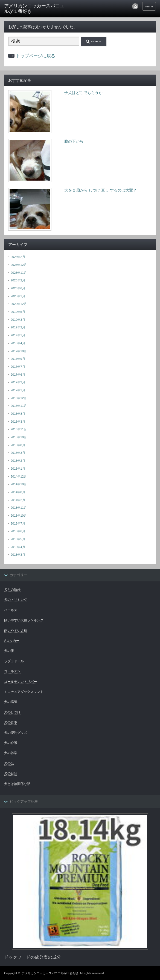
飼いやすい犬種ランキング (24, 620)
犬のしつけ (12, 712)
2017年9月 (18, 359)
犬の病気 (11, 702)
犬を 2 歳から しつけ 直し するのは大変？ (101, 190)
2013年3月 (18, 555)
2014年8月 (18, 492)
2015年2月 (18, 461)
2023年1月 (18, 296)
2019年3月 (18, 320)
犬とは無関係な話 (17, 784)
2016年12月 (19, 398)
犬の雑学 (11, 753)
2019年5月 (18, 312)
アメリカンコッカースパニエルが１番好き (34, 9)
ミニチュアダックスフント (24, 692)
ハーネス (11, 610)
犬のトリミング (16, 600)
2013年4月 (18, 547)
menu (149, 6)
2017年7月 (18, 367)
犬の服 (9, 651)
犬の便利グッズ (16, 733)
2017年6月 (18, 375)
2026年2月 (18, 257)
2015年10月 (19, 437)
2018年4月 (18, 343)
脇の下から (74, 141)
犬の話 (9, 763)
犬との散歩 (12, 590)
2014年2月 (18, 500)
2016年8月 (18, 414)
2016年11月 (19, 406)
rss (135, 6)
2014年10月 (19, 484)
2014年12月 (19, 476)
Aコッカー (12, 641)
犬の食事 (11, 722)
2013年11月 (19, 508)
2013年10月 (19, 516)
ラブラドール (14, 661)
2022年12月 (19, 304)
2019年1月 (18, 335)
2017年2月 (18, 382)
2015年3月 (18, 453)
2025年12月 (19, 265)
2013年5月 (18, 539)
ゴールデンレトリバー (21, 682)
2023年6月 (18, 288)
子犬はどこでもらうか (83, 93)
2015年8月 (18, 445)
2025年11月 (19, 273)
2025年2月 (18, 280)
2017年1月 (18, 390)
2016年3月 (18, 422)
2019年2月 (18, 327)
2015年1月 (18, 469)
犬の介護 (11, 743)
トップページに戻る (36, 56)
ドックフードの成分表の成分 (33, 957)
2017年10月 (19, 351)
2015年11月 (19, 429)
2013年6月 (18, 531)
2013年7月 (18, 523)
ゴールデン (12, 671)
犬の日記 (11, 773)
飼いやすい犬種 (16, 631)
